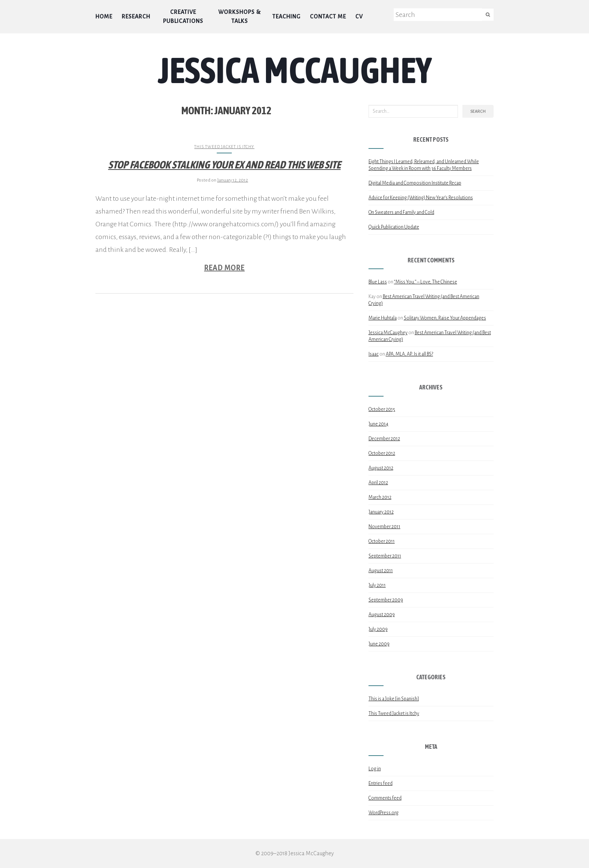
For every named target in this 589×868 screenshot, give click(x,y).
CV (359, 17)
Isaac (374, 354)
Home (104, 17)
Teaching (286, 17)
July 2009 (378, 629)
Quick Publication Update (394, 227)
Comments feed (385, 798)
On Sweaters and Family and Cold (401, 212)
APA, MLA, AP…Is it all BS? (409, 354)
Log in (375, 769)
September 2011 (385, 556)
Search (478, 111)
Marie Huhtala (383, 318)
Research (136, 17)
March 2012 (380, 497)
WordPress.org (384, 813)
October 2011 (382, 541)
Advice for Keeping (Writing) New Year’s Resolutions (421, 198)
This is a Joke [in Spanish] (394, 699)
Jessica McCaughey (295, 70)
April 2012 (378, 483)
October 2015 (382, 409)
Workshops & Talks (239, 17)
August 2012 (381, 468)
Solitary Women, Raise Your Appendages (445, 318)
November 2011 (384, 527)
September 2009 (386, 600)
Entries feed (381, 783)
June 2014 (378, 424)
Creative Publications (183, 17)
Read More (224, 268)
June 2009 (379, 644)
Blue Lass (378, 282)
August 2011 (381, 571)
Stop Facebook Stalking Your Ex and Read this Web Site (224, 165)
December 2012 (384, 439)
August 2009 (382, 615)
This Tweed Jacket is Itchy (224, 147)
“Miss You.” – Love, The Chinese (426, 282)
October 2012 (382, 453)
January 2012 (381, 512)
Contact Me (328, 17)
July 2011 (377, 585)
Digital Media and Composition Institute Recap (415, 183)
